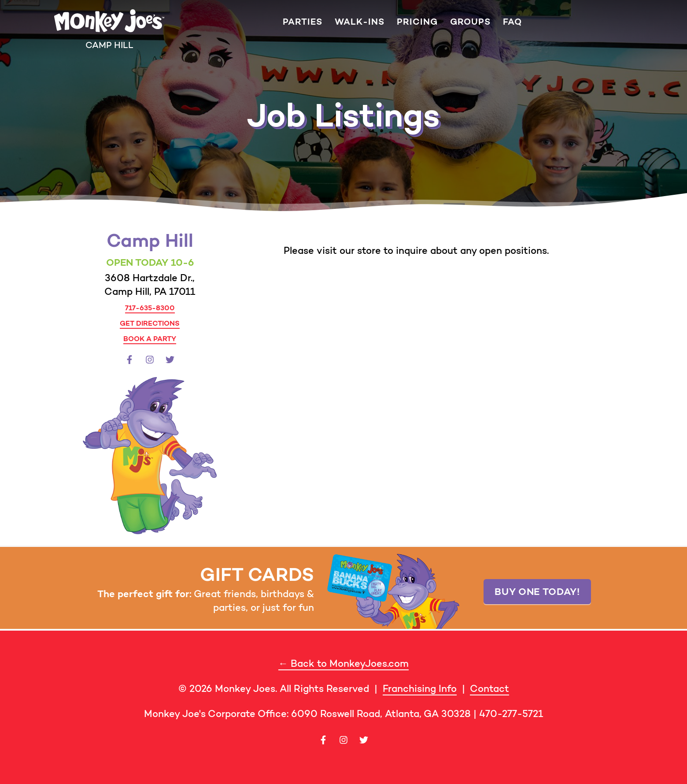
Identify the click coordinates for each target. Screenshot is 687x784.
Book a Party (150, 338)
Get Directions (150, 323)
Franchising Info (420, 689)
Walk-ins (360, 22)
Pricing (417, 22)
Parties (303, 22)
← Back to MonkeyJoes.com (343, 663)
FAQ (512, 22)
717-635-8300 (150, 308)
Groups (470, 22)
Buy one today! (537, 591)
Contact (489, 689)
